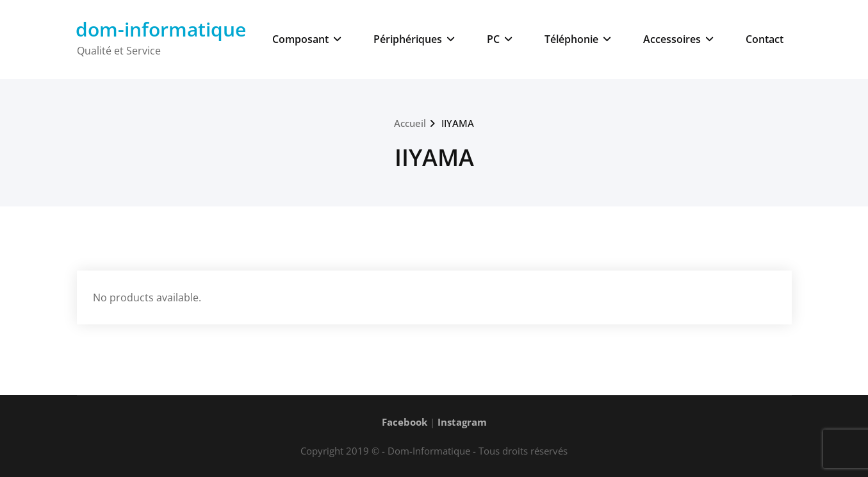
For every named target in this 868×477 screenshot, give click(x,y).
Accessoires (678, 39)
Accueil (410, 123)
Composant (307, 39)
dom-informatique (161, 29)
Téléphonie (578, 39)
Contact (765, 39)
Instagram (462, 422)
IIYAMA (458, 123)
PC (500, 39)
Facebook (405, 422)
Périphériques (414, 39)
